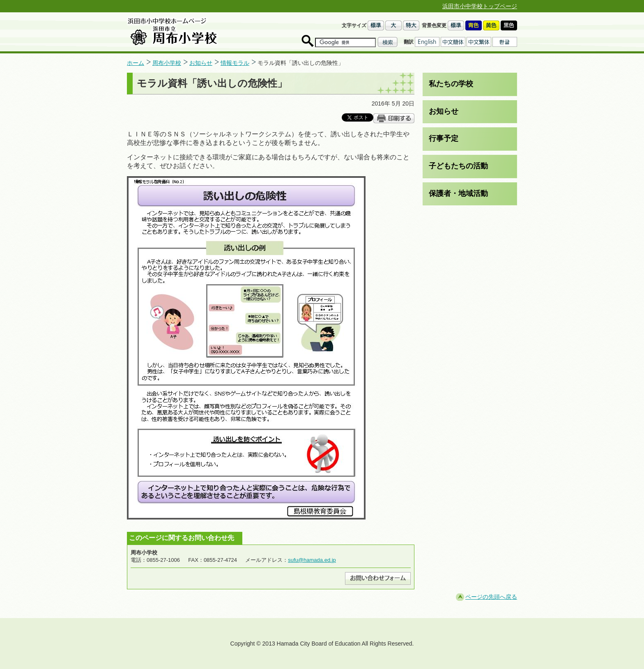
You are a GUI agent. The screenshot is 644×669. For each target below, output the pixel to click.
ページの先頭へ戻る (491, 597)
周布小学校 (167, 63)
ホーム (136, 63)
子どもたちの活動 (458, 166)
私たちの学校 (451, 84)
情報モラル (235, 63)
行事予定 (444, 138)
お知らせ (201, 63)
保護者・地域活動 (458, 193)
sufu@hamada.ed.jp (312, 560)
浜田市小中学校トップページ (480, 6)
